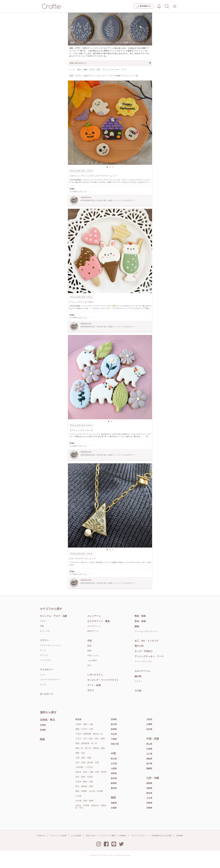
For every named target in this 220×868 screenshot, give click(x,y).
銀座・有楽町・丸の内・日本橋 (89, 791)
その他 (138, 691)
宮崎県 (149, 803)
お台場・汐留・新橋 (84, 801)
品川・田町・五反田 (84, 777)
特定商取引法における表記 (162, 836)
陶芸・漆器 (140, 616)
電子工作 (139, 646)
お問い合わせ (90, 836)
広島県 (149, 749)
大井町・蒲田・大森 (84, 724)
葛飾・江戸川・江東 (84, 729)
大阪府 (149, 719)
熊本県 (149, 793)
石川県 (114, 764)
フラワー (44, 640)
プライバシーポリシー (139, 836)
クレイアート (94, 616)
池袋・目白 (80, 753)
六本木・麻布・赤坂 (84, 782)
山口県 (149, 754)
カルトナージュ (142, 671)
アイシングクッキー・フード (149, 656)
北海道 (43, 725)
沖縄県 (149, 808)
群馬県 (114, 729)
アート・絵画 (94, 685)
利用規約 (123, 836)
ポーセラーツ (47, 694)
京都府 (114, 808)
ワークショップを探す (58, 836)
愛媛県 (149, 768)
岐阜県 (114, 778)
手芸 (90, 641)
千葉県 (114, 739)
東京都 (78, 719)
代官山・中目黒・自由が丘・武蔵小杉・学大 (91, 807)
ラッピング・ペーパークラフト (103, 680)
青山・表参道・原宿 (84, 786)
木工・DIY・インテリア (147, 641)
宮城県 (43, 730)
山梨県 (114, 768)
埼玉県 (114, 734)
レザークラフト (95, 675)
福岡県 (149, 783)
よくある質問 (76, 836)
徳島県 (149, 759)
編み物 (138, 676)
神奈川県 (115, 744)
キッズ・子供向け (144, 651)
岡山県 (149, 744)
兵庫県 (149, 724)
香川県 (149, 764)
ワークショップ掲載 (107, 836)
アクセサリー (47, 670)
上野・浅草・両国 (83, 758)
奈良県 (149, 729)
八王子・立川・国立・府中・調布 (90, 739)
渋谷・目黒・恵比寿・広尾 (87, 762)
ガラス (91, 690)
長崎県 (149, 788)
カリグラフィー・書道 (98, 621)
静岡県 (114, 783)
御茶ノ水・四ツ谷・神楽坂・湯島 (90, 748)
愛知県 (114, 788)
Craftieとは (41, 836)
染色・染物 (140, 621)
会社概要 (180, 836)
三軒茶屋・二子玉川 (84, 767)
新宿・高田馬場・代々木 (86, 743)
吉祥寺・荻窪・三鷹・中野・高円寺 (91, 772)
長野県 (114, 773)
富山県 (114, 759)
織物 (137, 626)
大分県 (149, 798)
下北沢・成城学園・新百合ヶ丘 (89, 734)
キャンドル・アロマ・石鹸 (53, 616)
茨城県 (114, 719)
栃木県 (114, 724)
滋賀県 (114, 803)
